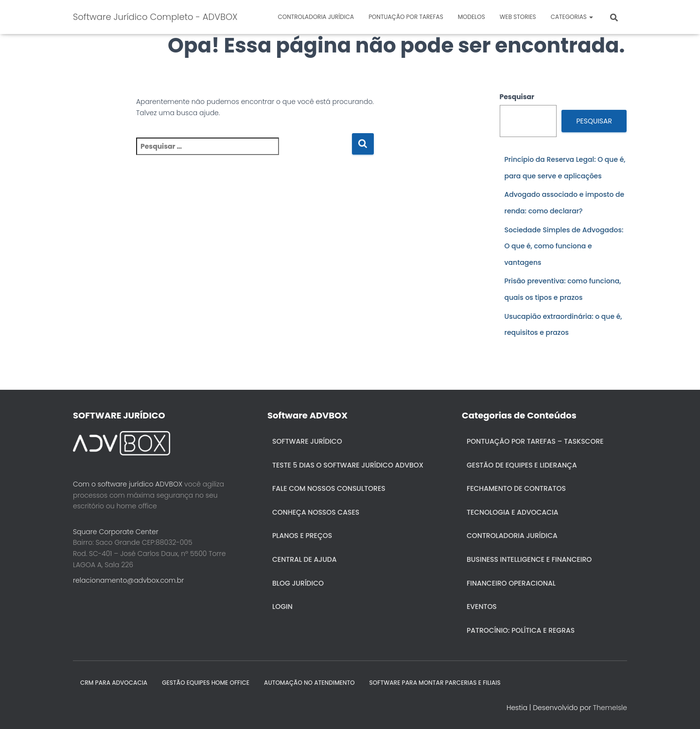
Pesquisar (517, 97)
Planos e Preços (302, 536)
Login (282, 607)
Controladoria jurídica (316, 17)
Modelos (472, 17)
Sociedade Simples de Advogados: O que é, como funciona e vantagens (564, 246)
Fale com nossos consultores (329, 488)
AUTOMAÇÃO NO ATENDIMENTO (309, 683)
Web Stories (518, 17)
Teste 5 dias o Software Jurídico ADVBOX (348, 465)
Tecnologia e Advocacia (512, 512)
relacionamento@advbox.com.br (128, 580)
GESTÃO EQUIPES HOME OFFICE (206, 683)
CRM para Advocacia (114, 683)
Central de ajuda (305, 559)
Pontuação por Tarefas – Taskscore (535, 441)
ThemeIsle (610, 708)
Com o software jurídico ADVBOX (128, 484)
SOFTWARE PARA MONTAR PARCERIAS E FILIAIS (435, 683)
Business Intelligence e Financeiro (529, 559)
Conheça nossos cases (316, 512)
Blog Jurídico (298, 583)
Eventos (482, 607)
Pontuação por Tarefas (406, 17)
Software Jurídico (307, 441)
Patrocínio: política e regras (521, 630)
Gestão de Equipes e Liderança (522, 465)
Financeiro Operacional (511, 583)
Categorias (572, 17)
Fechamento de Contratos (516, 488)
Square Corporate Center (116, 532)
